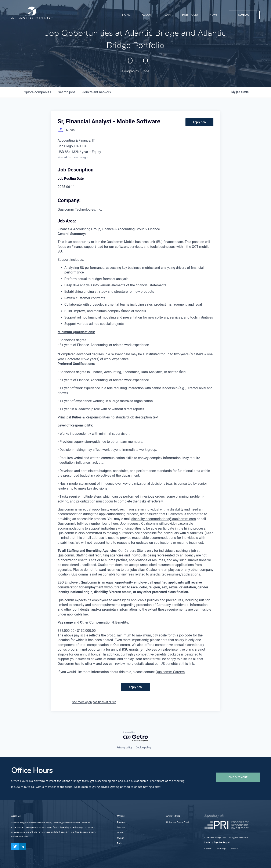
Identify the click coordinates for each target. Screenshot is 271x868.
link (191, 664)
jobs (67, 92)
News (213, 15)
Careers (208, 848)
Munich (121, 838)
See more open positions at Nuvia (94, 702)
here (115, 524)
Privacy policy (124, 748)
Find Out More (238, 777)
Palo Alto (122, 822)
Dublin (120, 832)
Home (126, 15)
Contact (244, 15)
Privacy (234, 848)
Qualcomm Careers (170, 672)
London (121, 827)
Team (167, 15)
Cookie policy (143, 748)
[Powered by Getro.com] (135, 737)
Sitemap (221, 848)
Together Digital (222, 842)
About (147, 15)
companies (37, 92)
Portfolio (190, 15)
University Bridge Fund (177, 822)
